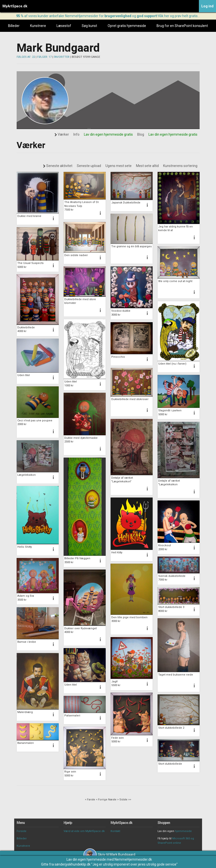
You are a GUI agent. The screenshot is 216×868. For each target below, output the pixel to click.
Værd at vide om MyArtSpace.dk (84, 831)
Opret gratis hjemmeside (127, 26)
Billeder (14, 26)
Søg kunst (89, 26)
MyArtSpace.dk (15, 6)
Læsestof (64, 26)
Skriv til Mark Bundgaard (109, 855)
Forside (22, 831)
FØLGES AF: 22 (26, 57)
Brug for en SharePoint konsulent (182, 26)
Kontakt (115, 831)
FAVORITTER (62, 57)
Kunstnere (38, 26)
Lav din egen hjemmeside (86, 859)
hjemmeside (183, 831)
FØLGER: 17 (44, 57)
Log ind (207, 6)
